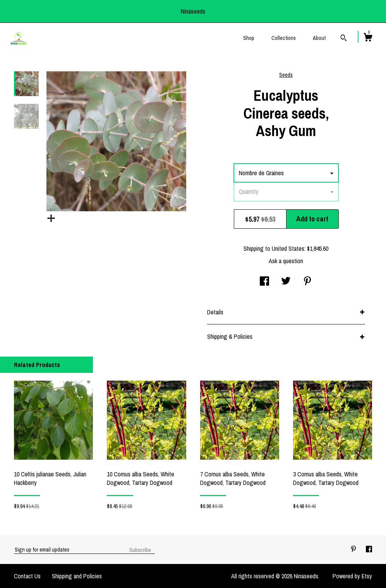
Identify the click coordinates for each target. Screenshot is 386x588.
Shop (249, 38)
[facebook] (369, 549)
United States (288, 248)
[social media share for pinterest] (307, 282)
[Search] (344, 39)
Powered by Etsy (352, 576)
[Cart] (368, 38)
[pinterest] (354, 549)
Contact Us (27, 576)
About (319, 38)
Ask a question (286, 261)
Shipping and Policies (77, 576)
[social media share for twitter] (286, 282)
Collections (284, 38)
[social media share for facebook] (264, 282)
